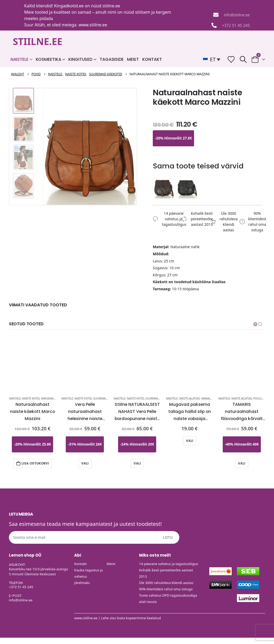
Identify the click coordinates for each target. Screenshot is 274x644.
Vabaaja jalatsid (212, 398)
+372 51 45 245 (236, 25)
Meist (133, 59)
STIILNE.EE (38, 41)
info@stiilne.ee (237, 15)
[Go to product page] (32, 362)
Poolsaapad (262, 398)
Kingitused (80, 59)
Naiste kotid (31, 398)
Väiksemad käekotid (55, 398)
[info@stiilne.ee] (216, 15)
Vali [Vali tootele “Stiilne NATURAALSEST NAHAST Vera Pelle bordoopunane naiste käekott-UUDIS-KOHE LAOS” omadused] (137, 463)
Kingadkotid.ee (69, 6)
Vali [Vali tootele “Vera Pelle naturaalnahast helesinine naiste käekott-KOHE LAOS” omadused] (85, 463)
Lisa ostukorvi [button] (35, 463)
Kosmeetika (49, 59)
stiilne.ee (111, 6)
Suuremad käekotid (107, 398)
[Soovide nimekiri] (231, 59)
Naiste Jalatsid (189, 398)
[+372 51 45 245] (214, 25)
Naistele (19, 59)
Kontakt (152, 59)
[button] (213, 59)
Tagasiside (112, 59)
